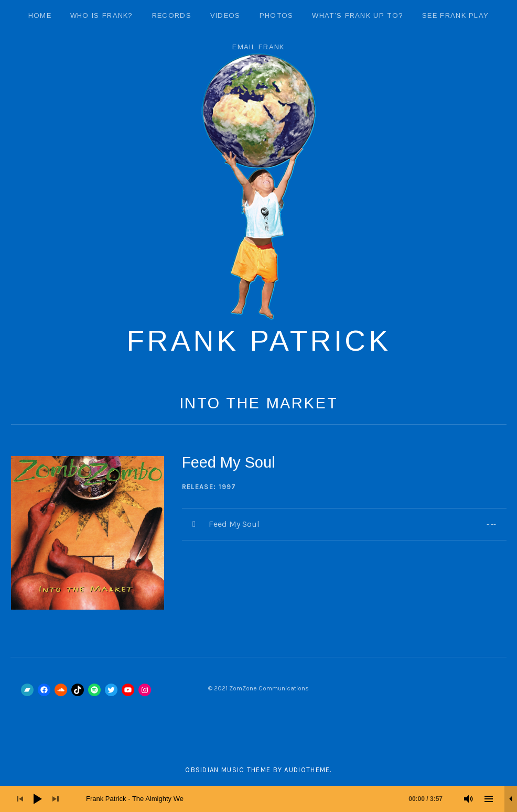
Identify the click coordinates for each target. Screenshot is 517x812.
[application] (258, 799)
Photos (277, 15)
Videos (225, 15)
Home (40, 15)
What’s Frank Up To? (358, 15)
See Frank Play (455, 15)
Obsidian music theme (228, 770)
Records (172, 15)
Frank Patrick (259, 341)
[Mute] (469, 799)
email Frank (258, 47)
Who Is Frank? (102, 15)
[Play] (38, 799)
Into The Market (259, 403)
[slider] (270, 799)
